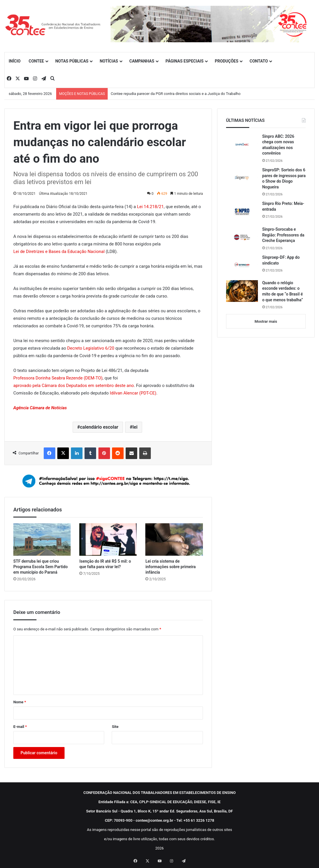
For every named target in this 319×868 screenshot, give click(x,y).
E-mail (20, 727)
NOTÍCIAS (109, 61)
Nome (20, 702)
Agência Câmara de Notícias (40, 408)
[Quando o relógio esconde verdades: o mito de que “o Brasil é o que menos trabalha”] (242, 291)
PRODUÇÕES (227, 61)
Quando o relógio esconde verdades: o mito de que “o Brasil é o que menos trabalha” (283, 291)
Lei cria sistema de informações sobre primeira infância (170, 567)
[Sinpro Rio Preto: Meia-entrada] (242, 212)
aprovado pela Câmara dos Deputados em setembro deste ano (74, 386)
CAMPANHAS (142, 61)
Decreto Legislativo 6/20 (91, 348)
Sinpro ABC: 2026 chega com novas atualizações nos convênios (278, 145)
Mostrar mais (266, 321)
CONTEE (36, 61)
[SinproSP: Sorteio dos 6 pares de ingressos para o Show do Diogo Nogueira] (242, 178)
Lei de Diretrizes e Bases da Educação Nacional (59, 252)
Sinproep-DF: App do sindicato (281, 260)
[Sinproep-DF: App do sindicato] (242, 265)
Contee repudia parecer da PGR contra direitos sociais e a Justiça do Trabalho (176, 94)
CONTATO (259, 61)
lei (135, 427)
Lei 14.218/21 (150, 207)
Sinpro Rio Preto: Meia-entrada (283, 206)
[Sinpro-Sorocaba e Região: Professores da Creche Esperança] (242, 237)
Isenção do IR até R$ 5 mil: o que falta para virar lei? (105, 564)
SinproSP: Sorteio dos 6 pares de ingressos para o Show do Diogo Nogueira (284, 178)
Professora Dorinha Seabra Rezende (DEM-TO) (58, 378)
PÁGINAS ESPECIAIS (185, 61)
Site (115, 727)
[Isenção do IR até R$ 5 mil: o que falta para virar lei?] (108, 539)
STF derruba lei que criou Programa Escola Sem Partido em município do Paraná (41, 567)
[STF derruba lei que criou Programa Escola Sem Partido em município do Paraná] (42, 539)
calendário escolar (99, 427)
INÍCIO (15, 61)
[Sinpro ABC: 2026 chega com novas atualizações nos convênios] (242, 144)
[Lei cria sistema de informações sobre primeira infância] (174, 539)
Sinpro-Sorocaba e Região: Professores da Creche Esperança (283, 235)
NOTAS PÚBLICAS (72, 61)
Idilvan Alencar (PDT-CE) (133, 393)
